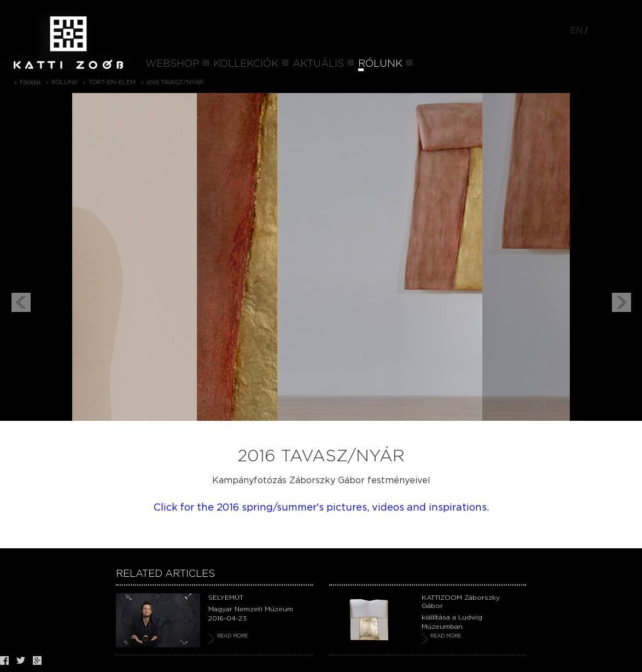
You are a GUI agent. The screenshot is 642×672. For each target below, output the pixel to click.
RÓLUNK (380, 64)
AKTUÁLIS (318, 64)
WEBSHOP (172, 64)
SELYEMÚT (226, 598)
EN (576, 30)
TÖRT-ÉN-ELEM (112, 82)
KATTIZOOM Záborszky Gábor (461, 602)
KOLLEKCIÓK (246, 64)
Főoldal (30, 82)
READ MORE (232, 636)
